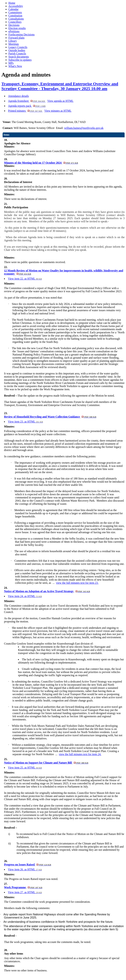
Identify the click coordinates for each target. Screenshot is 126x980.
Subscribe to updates (20, 60)
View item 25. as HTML (25, 768)
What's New (15, 66)
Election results (17, 28)
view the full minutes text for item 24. (80, 754)
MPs (11, 63)
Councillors (15, 22)
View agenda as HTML (60, 101)
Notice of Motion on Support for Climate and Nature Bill (46, 763)
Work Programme (23, 887)
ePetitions (14, 31)
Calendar (13, 9)
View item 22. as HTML (25, 279)
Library (13, 41)
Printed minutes (25, 111)
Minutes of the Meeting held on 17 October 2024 (41, 163)
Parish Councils (17, 53)
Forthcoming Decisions (22, 35)
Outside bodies (17, 50)
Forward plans (16, 38)
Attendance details (18, 96)
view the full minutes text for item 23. (77, 583)
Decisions (14, 25)
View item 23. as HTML (25, 422)
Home (12, 3)
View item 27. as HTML (25, 892)
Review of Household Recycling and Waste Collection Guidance (50, 417)
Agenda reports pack (27, 106)
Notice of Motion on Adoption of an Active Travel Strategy (47, 591)
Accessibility (16, 6)
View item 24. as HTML (25, 596)
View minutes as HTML (58, 111)
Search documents (19, 57)
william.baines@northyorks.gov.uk (84, 128)
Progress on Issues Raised (28, 865)
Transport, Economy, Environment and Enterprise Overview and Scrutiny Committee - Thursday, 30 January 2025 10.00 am (60, 86)
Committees (15, 12)
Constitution (15, 16)
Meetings (14, 44)
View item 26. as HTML (25, 869)
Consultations (16, 19)
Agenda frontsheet (27, 101)
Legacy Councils (18, 47)
